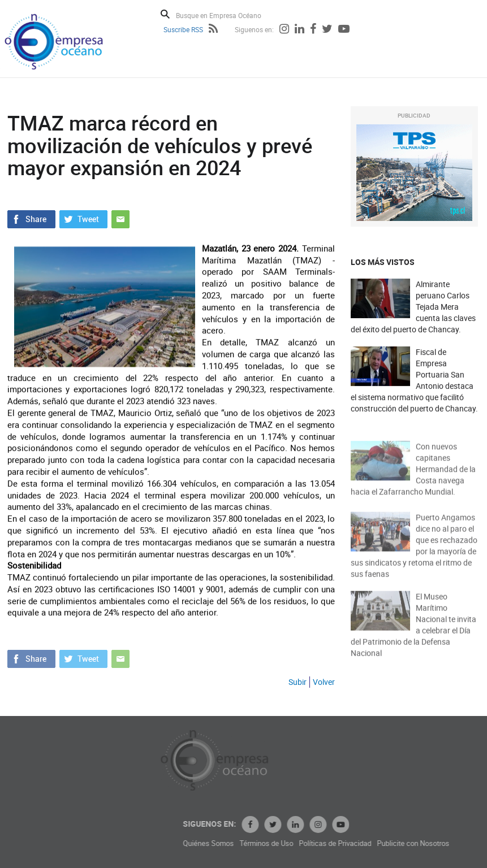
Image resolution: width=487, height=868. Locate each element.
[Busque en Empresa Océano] (226, 15)
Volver (324, 682)
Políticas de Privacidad (383, 843)
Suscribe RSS (183, 29)
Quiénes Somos (257, 843)
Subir (298, 682)
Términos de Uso (315, 843)
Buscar (165, 14)
